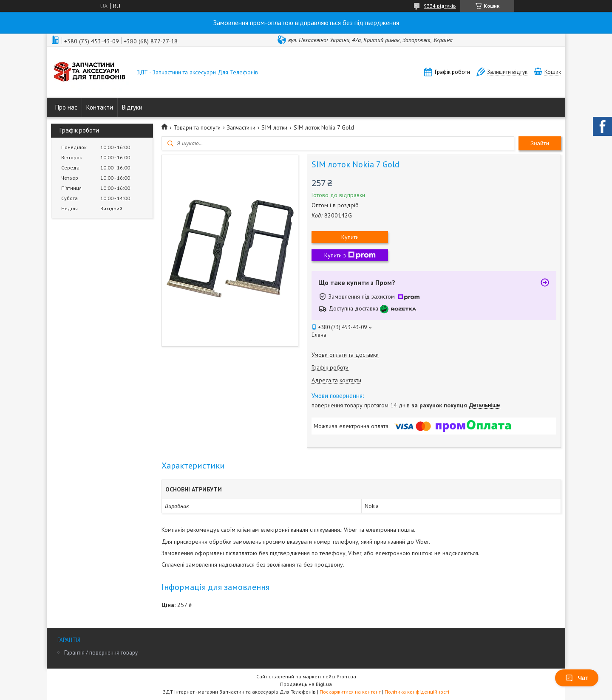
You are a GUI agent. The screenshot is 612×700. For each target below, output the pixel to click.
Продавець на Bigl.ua (306, 684)
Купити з (350, 255)
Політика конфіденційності (417, 692)
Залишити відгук (507, 72)
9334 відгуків (440, 6)
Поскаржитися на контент (350, 692)
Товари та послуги (197, 127)
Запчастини (241, 127)
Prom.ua (346, 676)
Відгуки (132, 107)
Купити (350, 237)
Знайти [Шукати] (540, 143)
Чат (577, 678)
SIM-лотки (274, 127)
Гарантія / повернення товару (101, 653)
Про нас (66, 107)
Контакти (100, 107)
